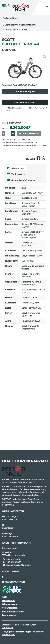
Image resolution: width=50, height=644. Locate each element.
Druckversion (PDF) (25, 92)
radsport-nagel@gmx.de (18, 565)
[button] (47, 7)
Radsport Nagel (10, 18)
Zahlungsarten (16, 174)
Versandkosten (23, 140)
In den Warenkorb (29, 133)
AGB (4, 597)
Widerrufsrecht (10, 604)
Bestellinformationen (13, 611)
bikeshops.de (8, 635)
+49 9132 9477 (13, 559)
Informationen (16, 168)
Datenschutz (9, 601)
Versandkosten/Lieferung (21, 180)
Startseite (7, 625)
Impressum (8, 628)
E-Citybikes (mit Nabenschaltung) (19, 25)
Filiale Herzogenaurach (25, 625)
